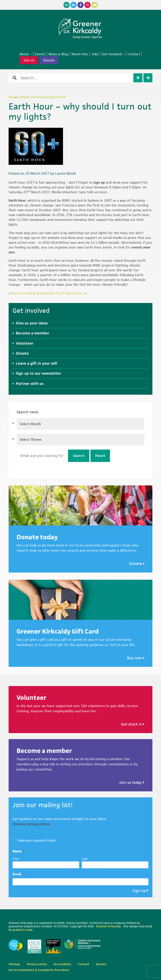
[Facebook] (80, 5)
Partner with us (30, 384)
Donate (49, 60)
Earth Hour (17, 200)
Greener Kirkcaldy (80, 27)
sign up (99, 182)
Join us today (132, 782)
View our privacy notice (31, 824)
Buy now (136, 658)
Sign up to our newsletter (38, 373)
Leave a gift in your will (36, 363)
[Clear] (138, 78)
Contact (83, 964)
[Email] (66, 5)
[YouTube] (94, 5)
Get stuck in (133, 724)
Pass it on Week (24, 293)
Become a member (32, 333)
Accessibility (62, 964)
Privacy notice (37, 964)
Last (85, 859)
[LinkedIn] (73, 5)
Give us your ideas (32, 323)
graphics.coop (23, 930)
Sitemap (14, 964)
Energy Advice (54, 97)
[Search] (148, 78)
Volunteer (25, 343)
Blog (12, 97)
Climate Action (29, 97)
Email (18, 874)
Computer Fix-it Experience (61, 293)
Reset (100, 456)
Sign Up (139, 891)
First (16, 859)
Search (79, 456)
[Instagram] (87, 5)
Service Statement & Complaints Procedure (39, 970)
